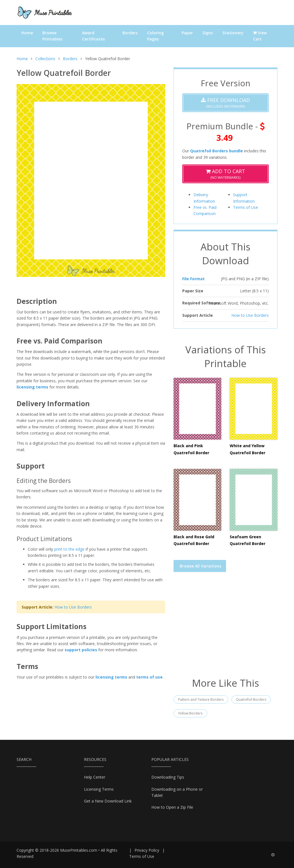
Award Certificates (93, 36)
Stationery (233, 33)
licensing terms (32, 387)
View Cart (260, 36)
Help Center (95, 777)
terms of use (149, 677)
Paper (187, 33)
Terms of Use (246, 207)
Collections (45, 59)
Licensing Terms (99, 789)
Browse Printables (52, 36)
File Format (193, 279)
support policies (81, 650)
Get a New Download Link (108, 801)
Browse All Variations (200, 566)
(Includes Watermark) (225, 103)
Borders (130, 33)
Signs (208, 33)
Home (27, 33)
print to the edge (69, 549)
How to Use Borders (73, 607)
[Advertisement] (225, 628)
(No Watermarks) (225, 174)
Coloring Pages (155, 36)
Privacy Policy (147, 850)
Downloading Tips (168, 777)
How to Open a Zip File (172, 807)
